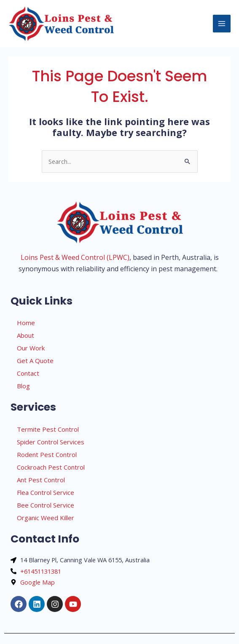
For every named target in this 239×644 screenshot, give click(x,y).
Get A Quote (35, 361)
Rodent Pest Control (47, 454)
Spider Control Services (51, 442)
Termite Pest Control (48, 429)
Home (26, 323)
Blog (23, 386)
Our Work (31, 348)
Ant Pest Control (41, 480)
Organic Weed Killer (46, 518)
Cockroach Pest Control (51, 467)
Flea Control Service (46, 492)
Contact (28, 373)
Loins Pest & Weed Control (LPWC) (75, 257)
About (26, 335)
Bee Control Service (46, 505)
